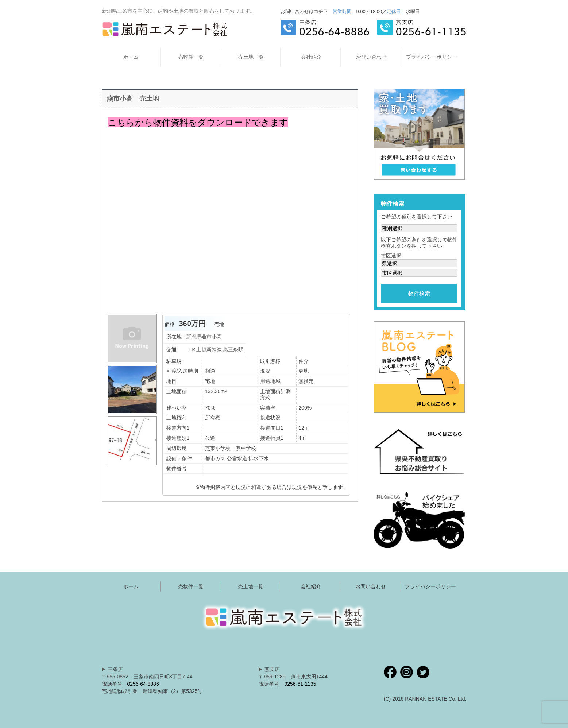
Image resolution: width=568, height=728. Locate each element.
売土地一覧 (251, 57)
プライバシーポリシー (432, 57)
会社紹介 (311, 57)
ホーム (131, 57)
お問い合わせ (371, 57)
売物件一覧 (191, 57)
